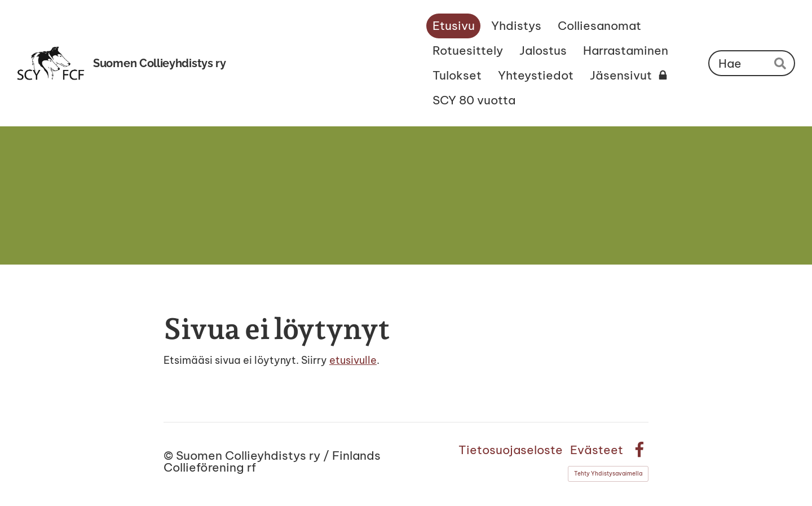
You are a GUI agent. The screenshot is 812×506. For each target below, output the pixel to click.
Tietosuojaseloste (511, 450)
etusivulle (353, 360)
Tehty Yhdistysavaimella (608, 474)
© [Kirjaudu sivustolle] (170, 456)
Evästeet (597, 450)
